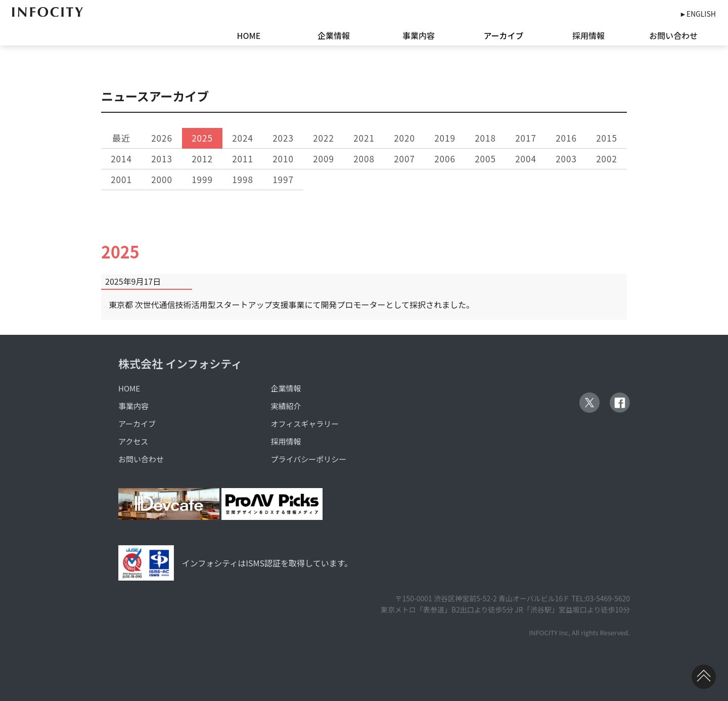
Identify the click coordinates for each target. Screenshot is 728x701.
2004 (526, 159)
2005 (485, 159)
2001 (121, 179)
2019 (445, 138)
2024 (243, 138)
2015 (607, 138)
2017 (526, 138)
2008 (364, 159)
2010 (283, 159)
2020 (404, 138)
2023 (283, 138)
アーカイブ (503, 35)
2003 (566, 159)
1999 (202, 179)
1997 (283, 179)
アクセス (133, 441)
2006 (445, 159)
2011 (243, 159)
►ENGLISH (698, 14)
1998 (243, 179)
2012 (202, 159)
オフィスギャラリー (305, 424)
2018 (485, 138)
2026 (162, 138)
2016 (566, 138)
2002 (607, 159)
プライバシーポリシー (309, 459)
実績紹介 (286, 406)
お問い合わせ (673, 35)
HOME (249, 35)
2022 (324, 138)
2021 (364, 138)
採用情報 (588, 35)
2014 (121, 159)
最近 (121, 138)
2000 (162, 179)
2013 (162, 159)
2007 (404, 159)
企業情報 (334, 35)
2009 (324, 159)
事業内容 (419, 35)
